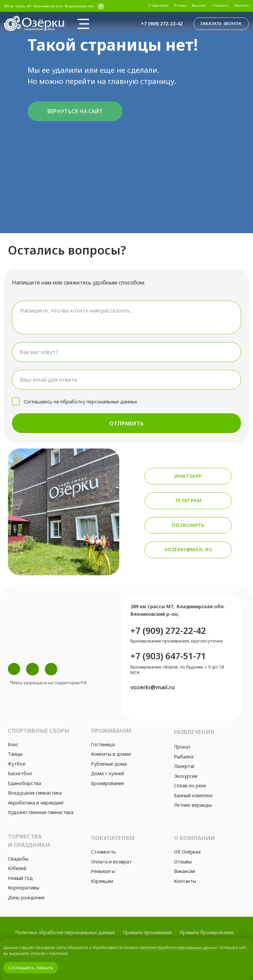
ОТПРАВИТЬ (126, 423)
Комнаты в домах (111, 754)
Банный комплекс (194, 795)
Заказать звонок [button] (221, 24)
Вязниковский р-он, (155, 614)
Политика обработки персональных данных (65, 932)
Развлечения (194, 732)
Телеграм (188, 500)
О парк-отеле (158, 5)
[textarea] (126, 317)
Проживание (111, 731)
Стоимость (103, 852)
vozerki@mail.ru (188, 549)
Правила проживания (147, 932)
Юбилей (17, 868)
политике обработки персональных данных (178, 948)
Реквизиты (103, 871)
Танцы (15, 754)
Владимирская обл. (201, 606)
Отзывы (181, 5)
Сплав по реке (190, 786)
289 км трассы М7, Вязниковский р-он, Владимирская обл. (49, 6)
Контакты (242, 5)
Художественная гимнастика (41, 812)
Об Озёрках (187, 852)
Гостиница (103, 744)
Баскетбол (20, 773)
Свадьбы (18, 859)
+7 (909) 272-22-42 (162, 24)
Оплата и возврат (111, 862)
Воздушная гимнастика (35, 793)
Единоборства (25, 783)
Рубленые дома (109, 764)
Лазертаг (184, 766)
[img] (83, 24)
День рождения (26, 898)
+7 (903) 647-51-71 (168, 656)
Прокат (182, 747)
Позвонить (188, 525)
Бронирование (108, 783)
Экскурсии (186, 776)
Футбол (17, 764)
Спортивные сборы (39, 731)
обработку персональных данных (99, 402)
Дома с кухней (107, 773)
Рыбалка (184, 757)
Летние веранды (193, 805)
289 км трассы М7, (153, 606)
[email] (126, 380)
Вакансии (199, 5)
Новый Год (20, 878)
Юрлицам (102, 881)
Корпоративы (24, 888)
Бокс (13, 744)
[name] (126, 352)
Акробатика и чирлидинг (36, 803)
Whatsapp (188, 476)
